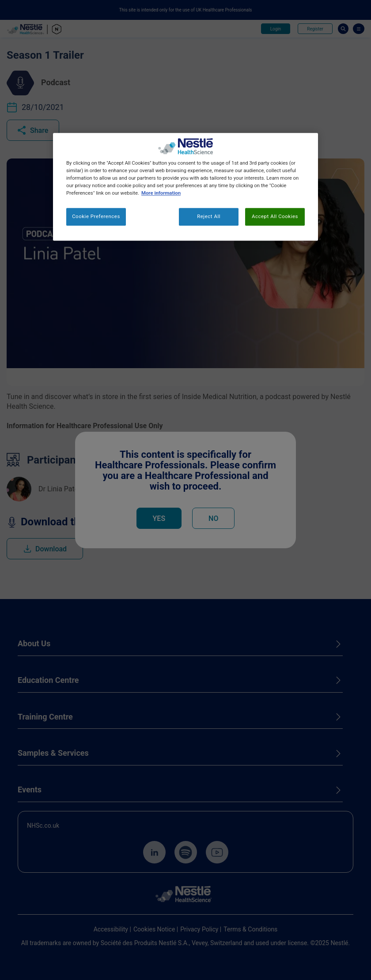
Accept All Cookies (275, 217)
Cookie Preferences (96, 217)
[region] (185, 187)
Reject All (209, 217)
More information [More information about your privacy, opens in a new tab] (161, 193)
